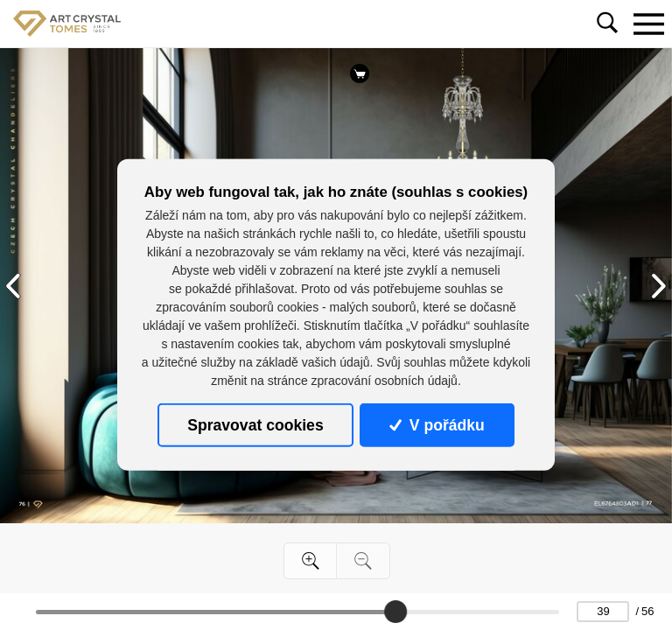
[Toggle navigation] (648, 24)
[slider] (395, 612)
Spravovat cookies (255, 425)
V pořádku (437, 425)
